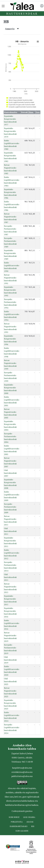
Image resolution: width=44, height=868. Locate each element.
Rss (33, 826)
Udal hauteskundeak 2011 (10, 531)
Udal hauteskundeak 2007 (10, 473)
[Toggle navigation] (3, 6)
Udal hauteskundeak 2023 (10, 681)
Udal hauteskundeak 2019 (10, 660)
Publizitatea (17, 822)
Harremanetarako (19, 826)
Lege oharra (29, 817)
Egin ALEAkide (22, 831)
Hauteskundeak (22, 14)
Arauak (30, 822)
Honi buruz (14, 817)
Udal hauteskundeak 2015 (10, 577)
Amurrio (12, 29)
